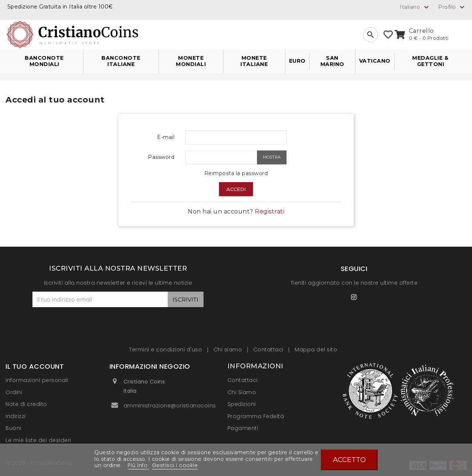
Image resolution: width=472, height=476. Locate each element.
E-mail (166, 137)
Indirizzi (16, 416)
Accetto (349, 460)
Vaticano (375, 61)
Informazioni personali (37, 380)
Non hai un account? (236, 211)
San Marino (332, 61)
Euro (297, 61)
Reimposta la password (236, 173)
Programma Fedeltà (256, 416)
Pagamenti (243, 428)
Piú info (138, 465)
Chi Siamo (242, 392)
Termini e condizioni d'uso (166, 350)
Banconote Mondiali (44, 61)
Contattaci (269, 350)
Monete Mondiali (191, 61)
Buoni (13, 428)
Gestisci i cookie (175, 465)
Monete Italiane (254, 61)
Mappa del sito (316, 350)
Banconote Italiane (121, 61)
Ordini (14, 392)
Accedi (236, 189)
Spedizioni (242, 404)
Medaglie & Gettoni (430, 61)
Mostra (272, 157)
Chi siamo (229, 350)
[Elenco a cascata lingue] (415, 7)
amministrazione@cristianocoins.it (172, 406)
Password (161, 157)
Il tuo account (35, 366)
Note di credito (26, 404)
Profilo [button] (452, 7)
